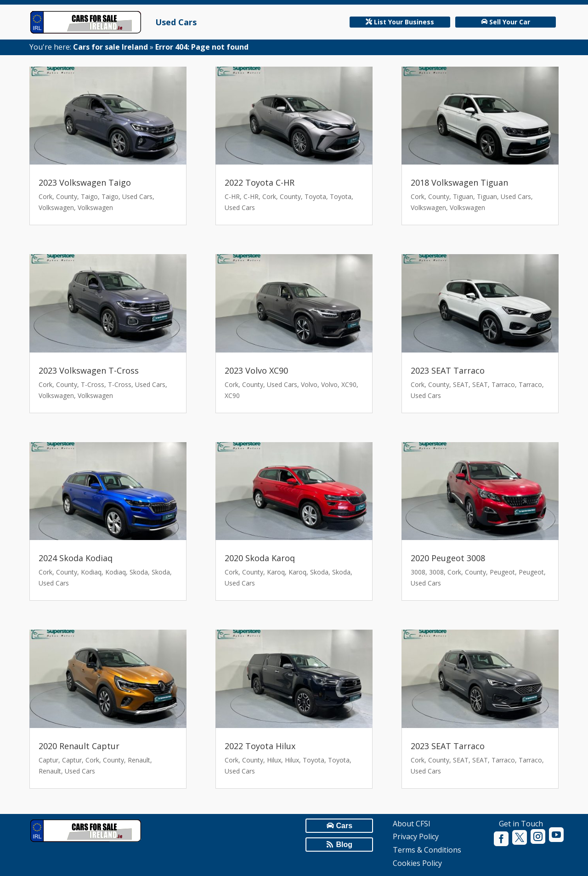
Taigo (89, 196)
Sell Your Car (510, 22)
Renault (139, 760)
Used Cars (176, 22)
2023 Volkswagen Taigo (85, 182)
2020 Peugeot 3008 (448, 558)
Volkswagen (56, 208)
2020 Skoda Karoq (260, 558)
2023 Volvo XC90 (256, 370)
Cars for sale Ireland (110, 47)
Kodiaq (91, 572)
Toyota (315, 196)
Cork (45, 196)
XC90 (349, 384)
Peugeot (502, 572)
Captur (48, 760)
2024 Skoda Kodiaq (76, 558)
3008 (418, 572)
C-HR (232, 196)
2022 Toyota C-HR (260, 182)
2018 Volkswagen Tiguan (459, 182)
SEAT (461, 384)
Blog (344, 845)
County (67, 196)
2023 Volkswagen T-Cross (89, 370)
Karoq (276, 572)
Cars (344, 826)
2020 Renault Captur (79, 746)
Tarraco (503, 384)
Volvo (309, 384)
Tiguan (463, 196)
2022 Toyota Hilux (260, 746)
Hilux (274, 760)
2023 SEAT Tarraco (448, 370)
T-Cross (93, 384)
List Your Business (404, 22)
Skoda (139, 572)
